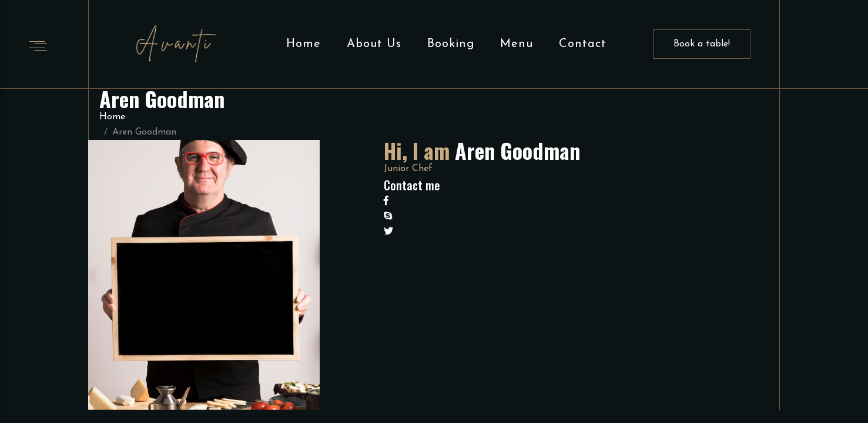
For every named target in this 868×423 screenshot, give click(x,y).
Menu (517, 44)
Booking (451, 44)
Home (304, 44)
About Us (374, 44)
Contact (583, 44)
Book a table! (702, 44)
